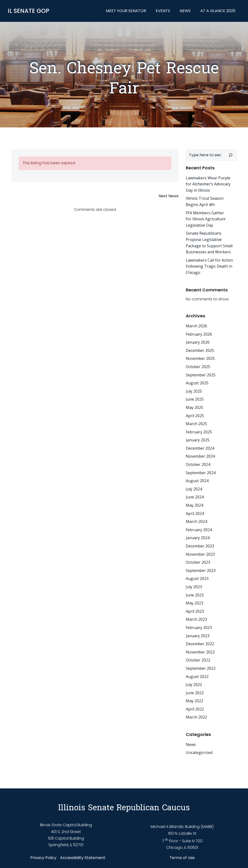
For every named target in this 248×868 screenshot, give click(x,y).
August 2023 (197, 579)
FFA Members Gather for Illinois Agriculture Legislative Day (206, 219)
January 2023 (198, 636)
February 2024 (199, 530)
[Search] (231, 155)
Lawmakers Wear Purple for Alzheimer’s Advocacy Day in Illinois (208, 184)
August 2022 (197, 677)
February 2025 (199, 432)
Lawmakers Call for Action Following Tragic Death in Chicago (209, 266)
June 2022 (195, 693)
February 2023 (199, 628)
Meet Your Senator (126, 11)
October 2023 (198, 562)
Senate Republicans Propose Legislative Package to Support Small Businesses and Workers (209, 243)
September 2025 (201, 375)
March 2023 (196, 619)
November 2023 (200, 554)
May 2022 (194, 701)
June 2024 (195, 497)
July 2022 (194, 685)
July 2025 (194, 391)
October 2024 (198, 464)
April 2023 (195, 611)
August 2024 (197, 481)
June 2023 (195, 595)
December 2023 (200, 546)
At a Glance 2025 (218, 11)
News (185, 11)
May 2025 (194, 407)
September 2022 (201, 668)
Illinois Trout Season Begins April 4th (205, 201)
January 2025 (198, 440)
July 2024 (194, 489)
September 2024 (201, 473)
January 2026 (198, 342)
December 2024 (200, 448)
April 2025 (195, 416)
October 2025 (198, 367)
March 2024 (196, 521)
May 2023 (194, 603)
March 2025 (196, 424)
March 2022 (196, 717)
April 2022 (195, 709)
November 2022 (200, 652)
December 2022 (200, 644)
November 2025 (200, 358)
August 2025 (197, 383)
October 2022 (198, 660)
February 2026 (199, 334)
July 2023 (194, 587)
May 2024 (194, 505)
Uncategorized (199, 752)
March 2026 (196, 326)
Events (163, 11)
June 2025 (195, 399)
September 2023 (201, 570)
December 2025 (200, 350)
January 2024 (198, 538)
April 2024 (195, 513)
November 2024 (200, 456)
